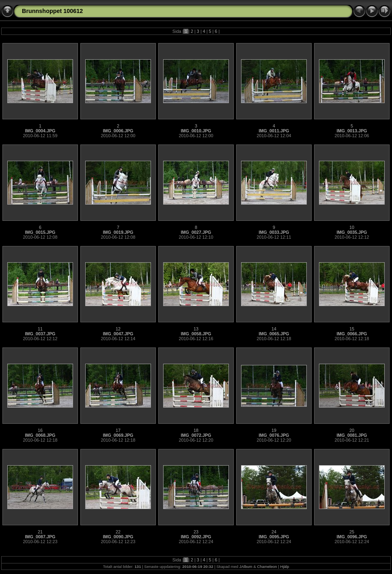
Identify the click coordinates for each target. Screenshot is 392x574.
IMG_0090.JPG (118, 537)
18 (196, 430)
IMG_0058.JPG (196, 334)
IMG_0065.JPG (274, 334)
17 (118, 430)
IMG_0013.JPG (352, 131)
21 (40, 532)
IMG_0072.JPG (196, 435)
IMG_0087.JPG (40, 537)
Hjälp (285, 566)
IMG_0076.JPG (274, 435)
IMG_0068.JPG (40, 435)
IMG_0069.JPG (118, 435)
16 (40, 430)
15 (352, 329)
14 (274, 329)
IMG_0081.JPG (352, 435)
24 (274, 532)
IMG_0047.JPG (118, 334)
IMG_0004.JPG (40, 131)
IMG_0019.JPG (118, 232)
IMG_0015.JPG (40, 232)
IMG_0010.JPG (196, 131)
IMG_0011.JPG (274, 131)
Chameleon (267, 566)
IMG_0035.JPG (352, 232)
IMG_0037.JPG (40, 334)
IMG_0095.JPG (274, 537)
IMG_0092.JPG (196, 537)
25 (352, 532)
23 (196, 532)
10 (352, 227)
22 (118, 532)
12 (118, 329)
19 (274, 430)
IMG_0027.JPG (196, 232)
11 (40, 329)
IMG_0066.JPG (352, 334)
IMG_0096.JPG (352, 537)
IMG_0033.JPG (274, 232)
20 (352, 430)
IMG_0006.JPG (118, 131)
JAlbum (246, 566)
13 (196, 329)
